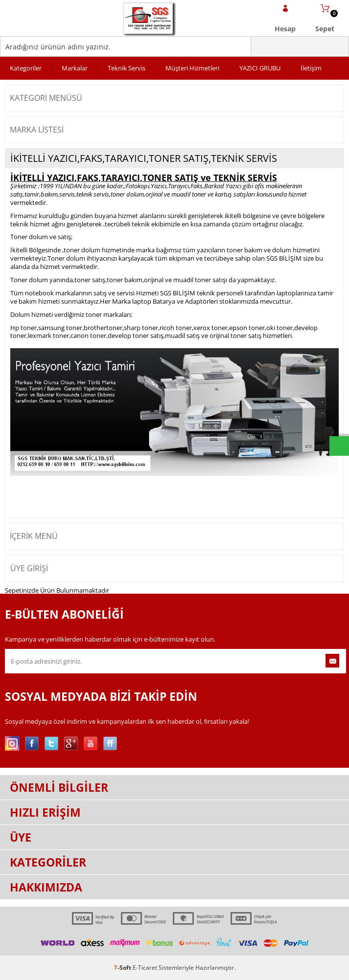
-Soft (123, 968)
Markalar (75, 68)
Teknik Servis (127, 68)
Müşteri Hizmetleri (192, 68)
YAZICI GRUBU (260, 68)
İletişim (311, 68)
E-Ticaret (145, 968)
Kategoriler (26, 68)
